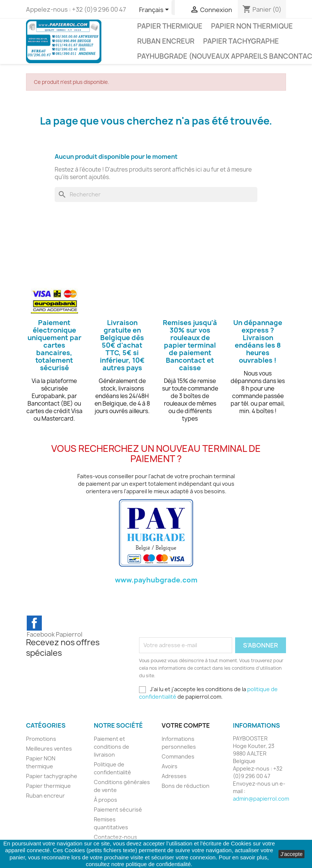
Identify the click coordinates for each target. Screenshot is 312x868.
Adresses (174, 776)
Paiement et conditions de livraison (112, 747)
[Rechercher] (156, 195)
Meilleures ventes (49, 749)
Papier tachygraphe (241, 41)
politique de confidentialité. (159, 864)
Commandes (178, 756)
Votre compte (186, 725)
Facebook (34, 623)
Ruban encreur (166, 41)
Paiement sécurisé (118, 809)
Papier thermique (170, 26)
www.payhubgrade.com (156, 580)
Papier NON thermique (252, 26)
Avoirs (170, 766)
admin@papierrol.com (261, 799)
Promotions (41, 739)
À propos (106, 800)
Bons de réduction (186, 786)
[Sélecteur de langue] (155, 10)
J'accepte (291, 854)
